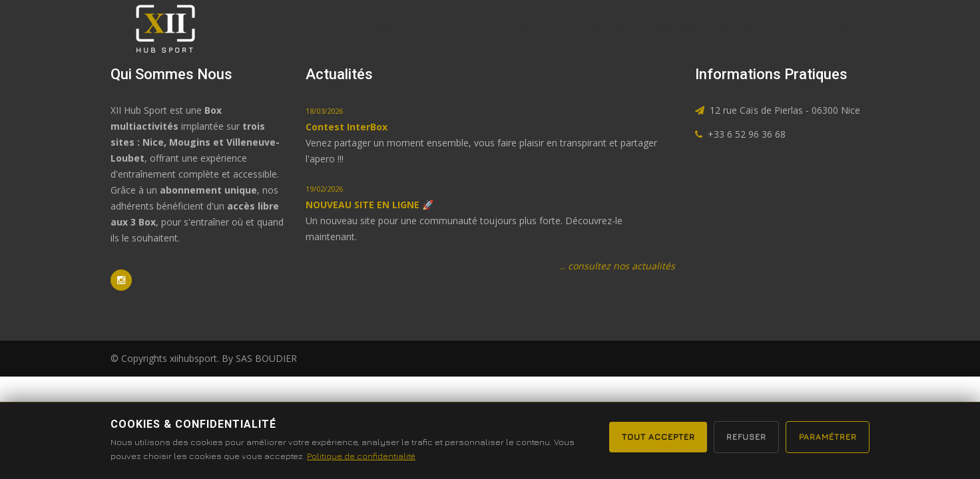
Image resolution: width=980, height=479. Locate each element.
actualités (751, 28)
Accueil (392, 28)
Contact (675, 28)
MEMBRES (831, 28)
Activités (459, 28)
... (617, 266)
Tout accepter (645, 436)
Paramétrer (825, 436)
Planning (604, 28)
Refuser (738, 436)
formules (531, 28)
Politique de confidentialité (384, 456)
